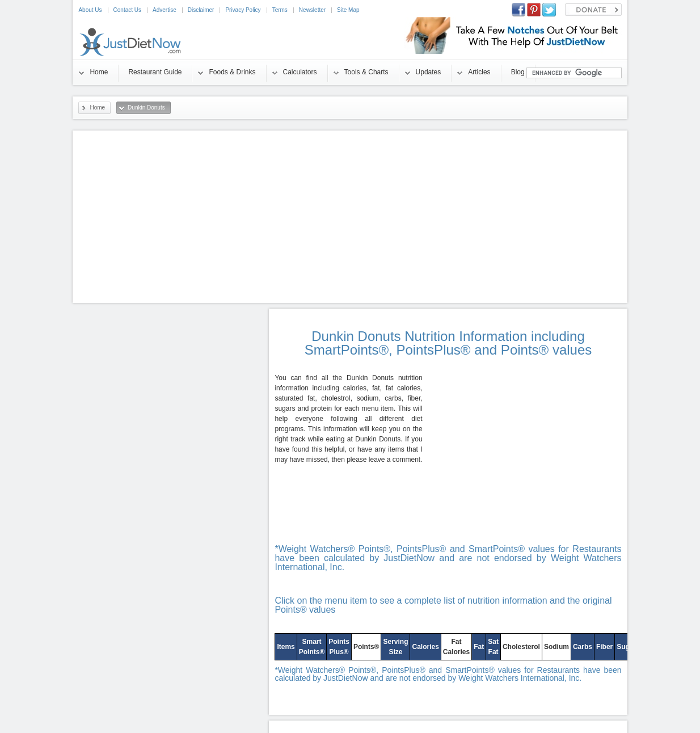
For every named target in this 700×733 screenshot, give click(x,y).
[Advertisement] (350, 217)
